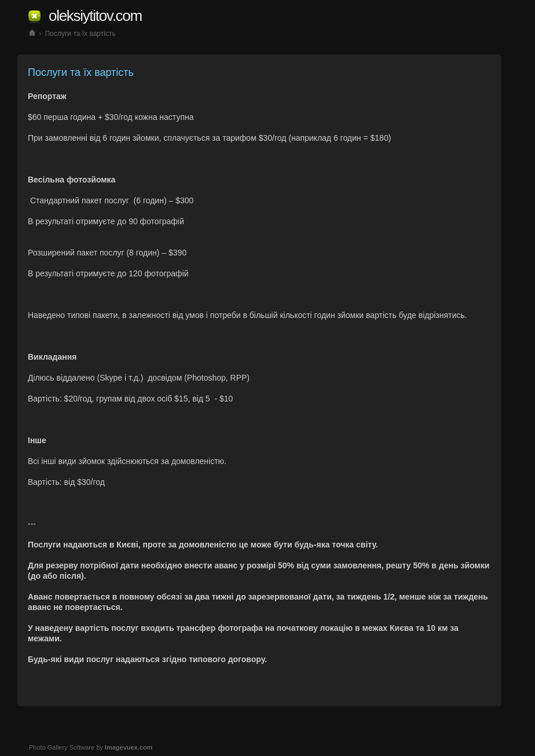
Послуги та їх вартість (80, 34)
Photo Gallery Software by (91, 747)
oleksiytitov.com (95, 16)
